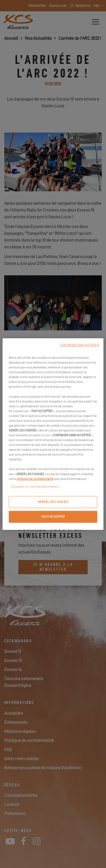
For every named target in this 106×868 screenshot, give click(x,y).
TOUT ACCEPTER (53, 516)
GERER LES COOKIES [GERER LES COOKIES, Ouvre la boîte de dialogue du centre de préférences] (53, 502)
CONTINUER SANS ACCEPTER (80, 345)
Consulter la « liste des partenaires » (35, 486)
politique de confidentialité (35, 479)
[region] (53, 434)
